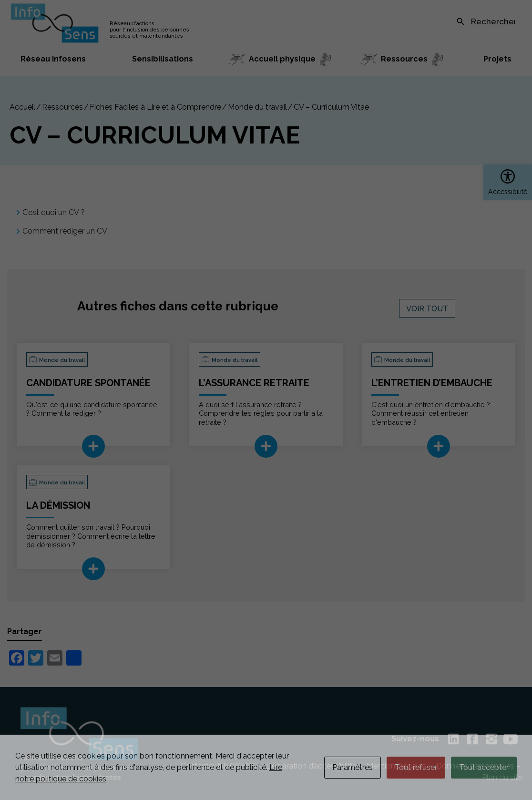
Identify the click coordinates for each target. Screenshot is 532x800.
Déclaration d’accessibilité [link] (311, 766)
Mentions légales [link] (396, 766)
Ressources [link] (62, 107)
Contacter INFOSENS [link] (218, 766)
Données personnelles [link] (475, 766)
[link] (508, 182)
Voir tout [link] (427, 309)
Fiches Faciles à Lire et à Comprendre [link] (155, 107)
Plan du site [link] (502, 777)
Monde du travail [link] (257, 107)
